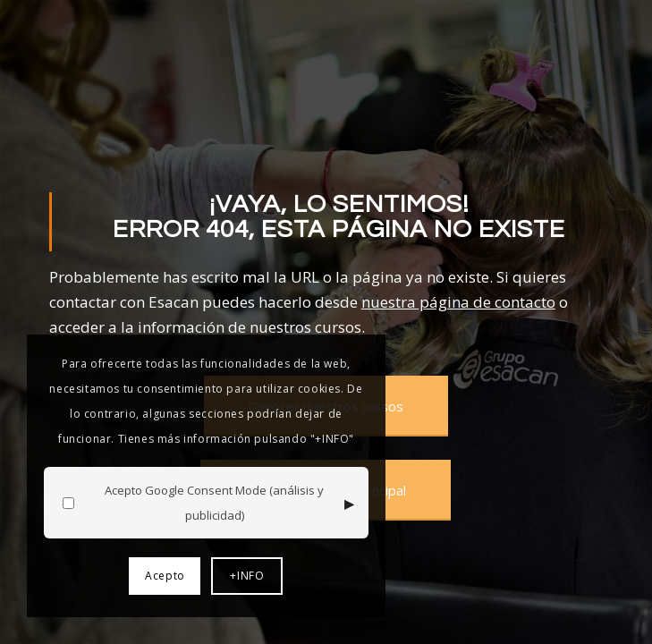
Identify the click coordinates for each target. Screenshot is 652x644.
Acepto (165, 576)
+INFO (247, 576)
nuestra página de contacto (458, 302)
